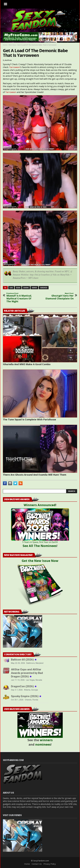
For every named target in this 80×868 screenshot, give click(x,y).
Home (5, 45)
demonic (26, 288)
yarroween (44, 288)
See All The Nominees (40, 546)
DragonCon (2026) (24, 686)
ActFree (8, 60)
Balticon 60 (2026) (24, 660)
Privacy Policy (50, 864)
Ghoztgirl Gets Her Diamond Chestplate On (59, 296)
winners (46, 740)
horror (34, 288)
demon (18, 288)
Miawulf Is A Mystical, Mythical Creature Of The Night (21, 298)
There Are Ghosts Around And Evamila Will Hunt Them (35, 475)
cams (11, 288)
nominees (43, 744)
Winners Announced (40, 505)
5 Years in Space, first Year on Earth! (40, 542)
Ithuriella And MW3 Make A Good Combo (27, 364)
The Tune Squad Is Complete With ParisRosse (29, 419)
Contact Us (37, 864)
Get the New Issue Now (40, 561)
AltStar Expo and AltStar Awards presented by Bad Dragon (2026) (27, 673)
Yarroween (15, 67)
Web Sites (12, 45)
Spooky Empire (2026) (26, 696)
